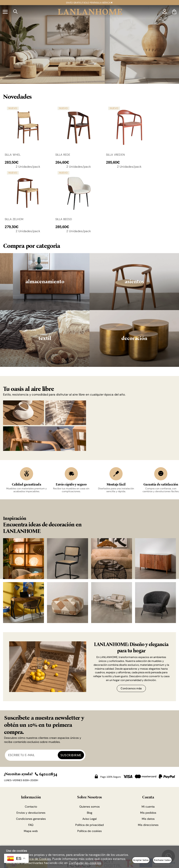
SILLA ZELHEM (14, 219)
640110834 (46, 774)
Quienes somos (89, 807)
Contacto (31, 807)
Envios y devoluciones (31, 813)
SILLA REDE (63, 155)
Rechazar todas (162, 860)
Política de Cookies (37, 859)
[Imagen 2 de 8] (67, 559)
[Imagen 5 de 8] (23, 603)
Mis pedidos (148, 813)
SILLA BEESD (64, 219)
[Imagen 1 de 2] (89, 44)
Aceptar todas (141, 860)
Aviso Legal (89, 819)
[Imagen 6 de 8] (67, 603)
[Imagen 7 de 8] (112, 603)
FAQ (31, 825)
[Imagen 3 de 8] (112, 559)
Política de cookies (89, 831)
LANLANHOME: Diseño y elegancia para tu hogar (131, 648)
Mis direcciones (148, 825)
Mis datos (148, 819)
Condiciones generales (31, 819)
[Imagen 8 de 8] (156, 603)
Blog (89, 813)
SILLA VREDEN (116, 155)
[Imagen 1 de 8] (23, 559)
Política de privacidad (89, 825)
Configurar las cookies (85, 863)
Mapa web (31, 831)
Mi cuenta (148, 807)
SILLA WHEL (13, 155)
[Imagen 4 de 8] (156, 559)
